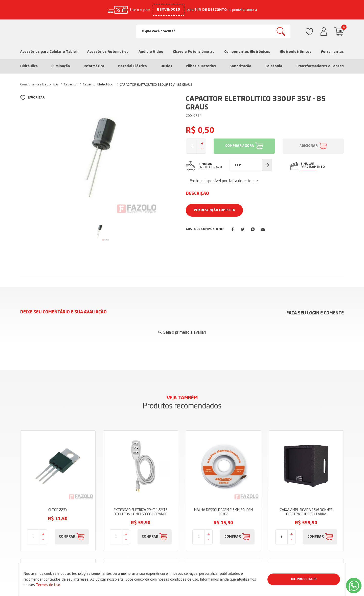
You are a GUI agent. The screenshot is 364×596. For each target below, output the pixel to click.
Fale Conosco (142, 548)
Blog (135, 526)
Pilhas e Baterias (201, 66)
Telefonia (274, 66)
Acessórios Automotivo (108, 52)
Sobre (136, 518)
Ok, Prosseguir (304, 579)
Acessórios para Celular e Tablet (49, 52)
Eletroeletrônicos (296, 52)
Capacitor (71, 84)
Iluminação (61, 66)
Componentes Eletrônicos (247, 52)
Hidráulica (29, 66)
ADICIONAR (309, 146)
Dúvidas (138, 541)
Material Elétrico (132, 66)
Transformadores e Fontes (320, 66)
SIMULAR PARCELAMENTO (313, 166)
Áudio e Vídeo (151, 52)
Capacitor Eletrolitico (98, 84)
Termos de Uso (48, 585)
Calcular (267, 165)
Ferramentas (332, 52)
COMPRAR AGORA (240, 146)
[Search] (213, 31)
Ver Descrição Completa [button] (214, 210)
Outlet (166, 66)
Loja (134, 511)
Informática (94, 66)
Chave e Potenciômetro (194, 52)
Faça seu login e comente (315, 313)
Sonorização (240, 66)
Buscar (281, 31)
